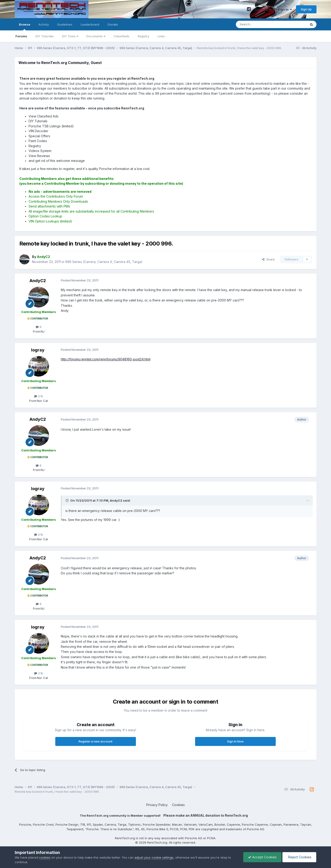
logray (38, 350)
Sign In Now (235, 741)
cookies (45, 857)
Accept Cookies (262, 857)
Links (161, 36)
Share (268, 259)
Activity (44, 24)
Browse (25, 26)
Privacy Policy (157, 805)
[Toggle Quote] (67, 500)
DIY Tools (70, 36)
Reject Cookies (299, 857)
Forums (21, 36)
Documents (96, 36)
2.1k (39, 396)
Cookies (178, 805)
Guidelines (65, 24)
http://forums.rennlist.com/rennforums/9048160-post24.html (106, 359)
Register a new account (95, 741)
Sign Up (306, 9)
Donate (113, 24)
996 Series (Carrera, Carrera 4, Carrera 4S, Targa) (104, 262)
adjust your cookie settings (154, 857)
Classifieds (122, 36)
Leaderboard (90, 24)
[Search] (259, 24)
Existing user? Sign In (273, 9)
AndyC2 (38, 281)
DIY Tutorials (45, 36)
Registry (144, 36)
